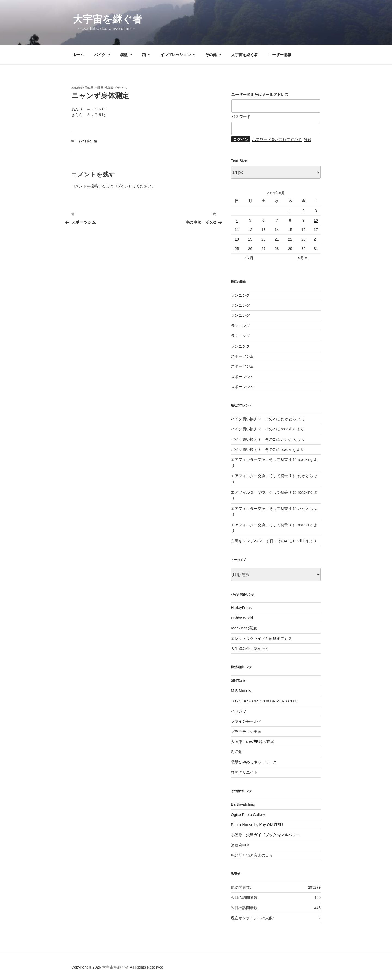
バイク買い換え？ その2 (253, 419)
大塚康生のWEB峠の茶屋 (252, 742)
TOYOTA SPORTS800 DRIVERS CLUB (264, 701)
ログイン (121, 186)
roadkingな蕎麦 (244, 628)
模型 (126, 55)
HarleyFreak (241, 608)
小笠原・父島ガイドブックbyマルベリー (265, 835)
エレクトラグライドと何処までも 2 (261, 638)
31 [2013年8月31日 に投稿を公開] (316, 249)
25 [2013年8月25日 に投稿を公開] (237, 249)
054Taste (239, 681)
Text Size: (240, 161)
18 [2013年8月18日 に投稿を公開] (237, 239)
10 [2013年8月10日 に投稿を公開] (316, 220)
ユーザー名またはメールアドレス (260, 95)
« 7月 (249, 258)
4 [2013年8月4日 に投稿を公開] (237, 220)
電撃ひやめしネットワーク (254, 762)
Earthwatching (243, 804)
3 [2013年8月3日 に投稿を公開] (316, 211)
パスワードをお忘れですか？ (277, 139)
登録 (308, 139)
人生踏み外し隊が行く (250, 649)
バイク (102, 55)
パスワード (241, 117)
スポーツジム (242, 356)
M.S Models (241, 691)
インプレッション (178, 55)
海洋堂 (237, 752)
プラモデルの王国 (246, 732)
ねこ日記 (85, 141)
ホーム (78, 55)
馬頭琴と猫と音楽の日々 (252, 855)
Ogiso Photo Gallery (248, 815)
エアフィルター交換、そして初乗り (261, 459)
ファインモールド (246, 721)
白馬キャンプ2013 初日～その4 (259, 541)
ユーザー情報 (280, 55)
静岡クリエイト (244, 772)
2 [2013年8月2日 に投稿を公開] (304, 211)
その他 (214, 55)
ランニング (240, 295)
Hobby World (242, 618)
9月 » (303, 258)
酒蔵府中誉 (240, 845)
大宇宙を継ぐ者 (108, 19)
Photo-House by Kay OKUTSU (257, 825)
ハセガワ (238, 711)
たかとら (121, 88)
